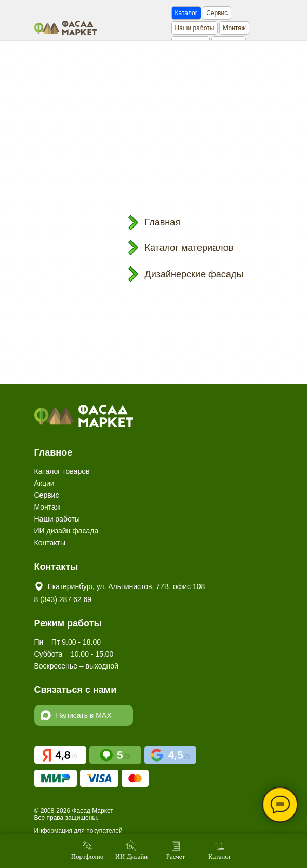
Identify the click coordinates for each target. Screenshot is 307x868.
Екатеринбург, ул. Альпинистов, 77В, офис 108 (126, 586)
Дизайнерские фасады (194, 274)
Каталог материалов (189, 248)
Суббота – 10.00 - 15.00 (74, 654)
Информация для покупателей (78, 831)
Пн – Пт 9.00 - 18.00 (68, 642)
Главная (163, 222)
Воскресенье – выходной (76, 666)
